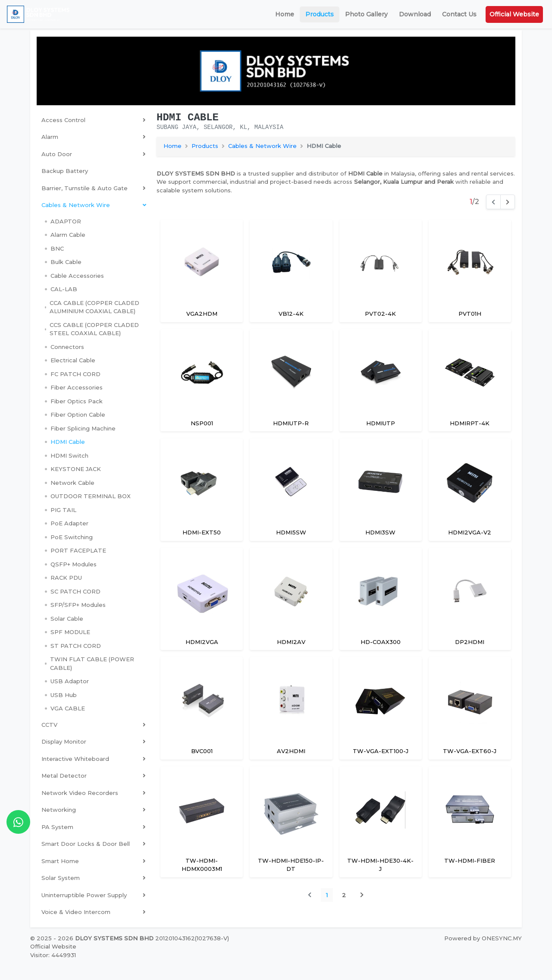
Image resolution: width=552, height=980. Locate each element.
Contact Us (459, 14)
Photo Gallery (366, 14)
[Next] (508, 202)
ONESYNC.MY (502, 938)
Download (415, 14)
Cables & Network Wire (262, 146)
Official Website (514, 14)
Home (285, 14)
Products (320, 14)
